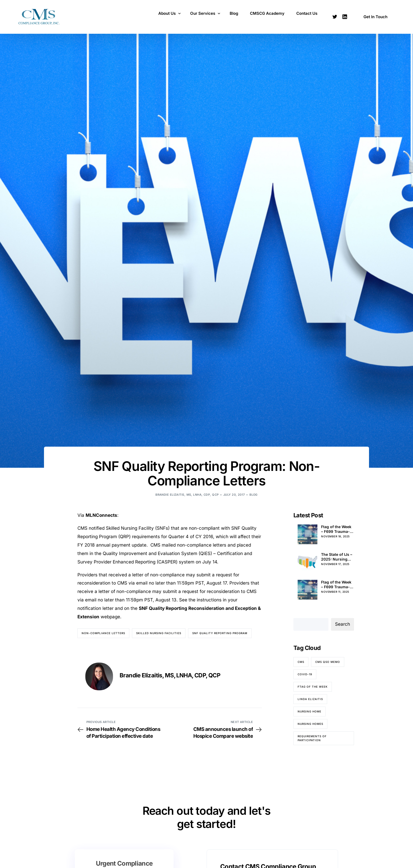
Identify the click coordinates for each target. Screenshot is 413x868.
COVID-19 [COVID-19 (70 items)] (305, 674)
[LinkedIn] (345, 16)
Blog (254, 495)
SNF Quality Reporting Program (220, 633)
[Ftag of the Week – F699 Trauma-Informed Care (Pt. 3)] (308, 590)
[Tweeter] (335, 16)
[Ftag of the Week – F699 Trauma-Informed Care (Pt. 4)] (308, 534)
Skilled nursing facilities (159, 633)
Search (343, 624)
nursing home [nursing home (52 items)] (309, 711)
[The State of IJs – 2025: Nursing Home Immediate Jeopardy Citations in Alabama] (308, 562)
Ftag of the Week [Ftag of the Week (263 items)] (313, 687)
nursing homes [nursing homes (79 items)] (310, 724)
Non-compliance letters (103, 633)
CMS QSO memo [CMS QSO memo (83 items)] (328, 662)
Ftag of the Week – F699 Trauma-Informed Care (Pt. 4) (336, 529)
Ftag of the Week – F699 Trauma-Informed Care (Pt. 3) (336, 585)
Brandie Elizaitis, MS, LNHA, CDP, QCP (187, 495)
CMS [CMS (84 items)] (301, 662)
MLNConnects (101, 515)
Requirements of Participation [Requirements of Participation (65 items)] (312, 738)
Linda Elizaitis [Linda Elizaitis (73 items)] (310, 699)
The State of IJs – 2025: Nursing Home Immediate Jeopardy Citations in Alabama (337, 557)
